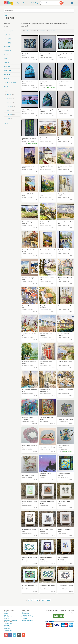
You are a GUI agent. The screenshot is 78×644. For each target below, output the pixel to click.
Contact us (7, 625)
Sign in (19, 3)
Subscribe (59, 616)
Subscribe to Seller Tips (27, 620)
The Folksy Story (8, 624)
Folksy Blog (24, 619)
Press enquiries (8, 630)
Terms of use (7, 629)
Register (25, 3)
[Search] (61, 3)
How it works (7, 612)
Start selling (34, 3)
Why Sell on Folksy (26, 615)
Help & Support (25, 614)
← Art (5, 16)
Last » (49, 600)
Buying (7, 619)
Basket (70, 3)
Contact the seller (8, 617)
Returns (6, 615)
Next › (43, 600)
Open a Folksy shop (26, 612)
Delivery (6, 614)
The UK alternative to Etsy (28, 617)
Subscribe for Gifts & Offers (11, 620)
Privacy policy (7, 627)
